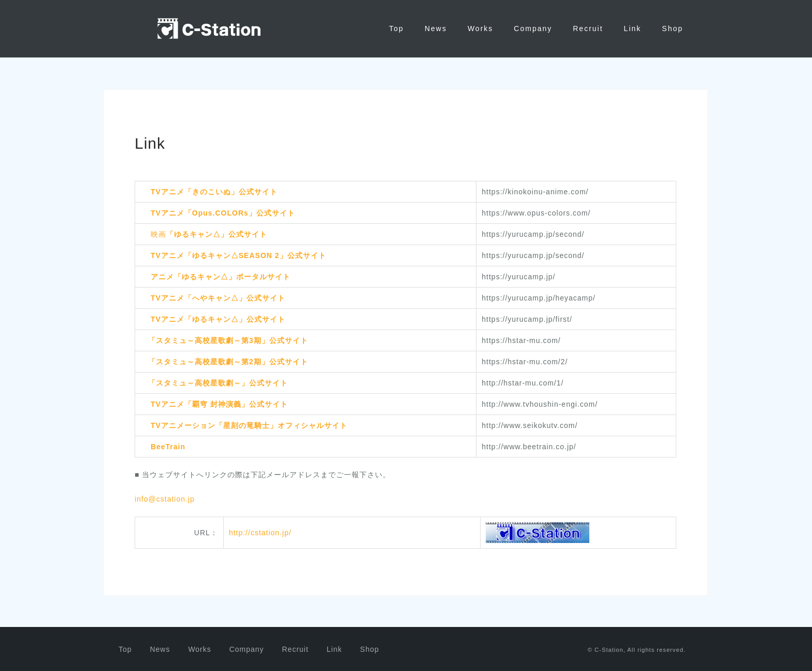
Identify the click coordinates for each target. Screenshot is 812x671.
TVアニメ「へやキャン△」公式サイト (218, 297)
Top (396, 28)
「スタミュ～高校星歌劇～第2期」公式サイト (228, 361)
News (436, 28)
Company (533, 28)
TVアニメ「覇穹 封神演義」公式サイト (219, 404)
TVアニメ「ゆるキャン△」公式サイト (218, 319)
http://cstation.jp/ (260, 532)
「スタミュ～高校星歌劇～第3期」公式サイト (228, 340)
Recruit (588, 28)
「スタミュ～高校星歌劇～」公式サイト (218, 382)
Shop (672, 28)
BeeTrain (168, 446)
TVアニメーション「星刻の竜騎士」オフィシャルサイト (249, 425)
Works (480, 28)
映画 (209, 234)
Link (633, 28)
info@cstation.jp (165, 498)
